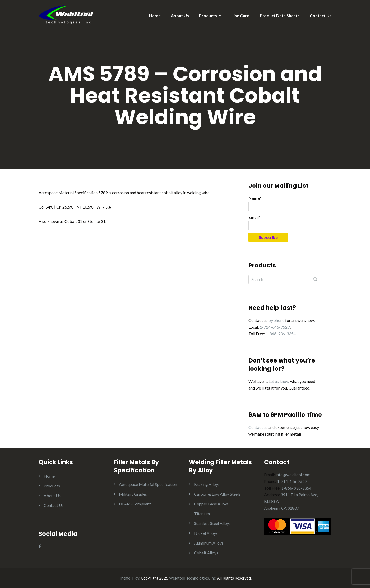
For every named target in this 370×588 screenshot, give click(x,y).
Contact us (258, 427)
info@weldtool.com (293, 474)
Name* (285, 203)
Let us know (279, 381)
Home (155, 16)
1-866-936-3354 (281, 334)
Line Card (240, 16)
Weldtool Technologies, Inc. (193, 578)
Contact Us (321, 16)
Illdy (136, 578)
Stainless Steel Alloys (212, 523)
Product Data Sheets (280, 16)
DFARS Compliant (135, 504)
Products (208, 16)
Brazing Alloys (207, 484)
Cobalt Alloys (206, 553)
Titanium (202, 514)
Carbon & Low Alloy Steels (217, 494)
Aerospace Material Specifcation (148, 484)
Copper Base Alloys (211, 504)
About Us (180, 16)
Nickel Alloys (206, 533)
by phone (276, 320)
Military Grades (133, 494)
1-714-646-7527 (275, 327)
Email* (285, 223)
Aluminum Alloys (209, 543)
